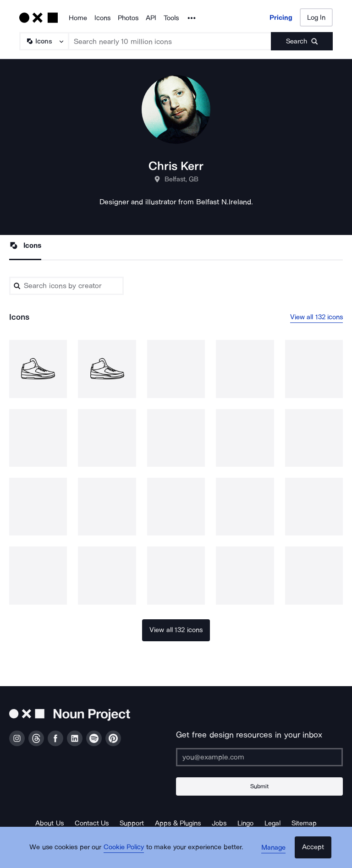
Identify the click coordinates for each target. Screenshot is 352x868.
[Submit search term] (302, 41)
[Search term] (170, 41)
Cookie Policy (127, 852)
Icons (102, 18)
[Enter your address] (259, 757)
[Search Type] (44, 41)
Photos (128, 18)
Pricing (281, 17)
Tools (171, 18)
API (151, 18)
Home (78, 18)
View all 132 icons (317, 317)
